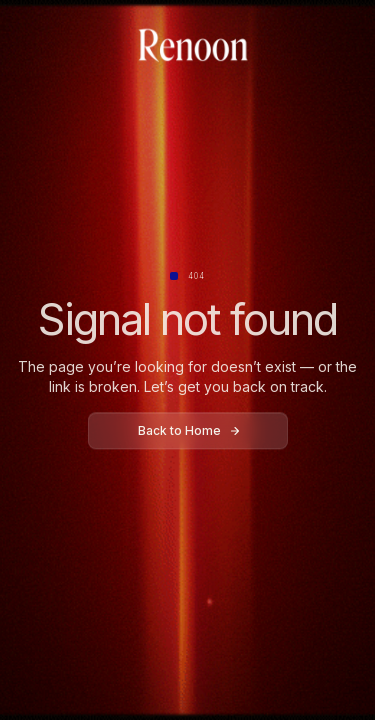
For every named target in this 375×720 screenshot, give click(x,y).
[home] (188, 46)
